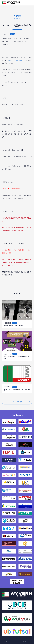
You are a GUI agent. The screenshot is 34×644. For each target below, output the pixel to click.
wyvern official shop (16, 60)
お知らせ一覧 (21, 402)
